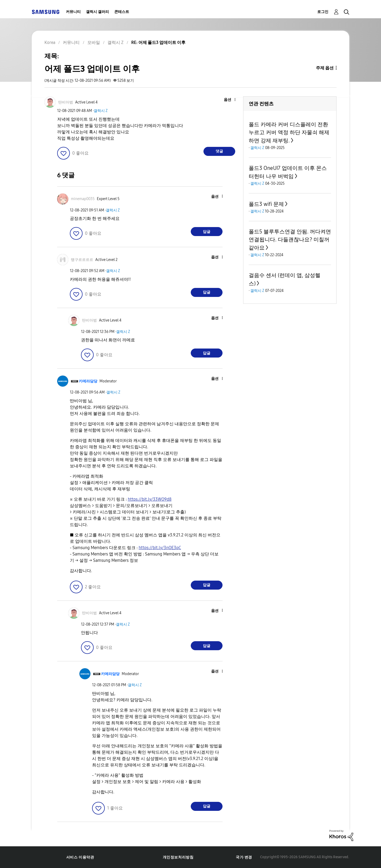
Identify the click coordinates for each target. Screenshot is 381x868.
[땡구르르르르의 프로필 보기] (82, 260)
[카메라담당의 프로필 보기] (88, 381)
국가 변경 (244, 857)
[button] (226, 100)
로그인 (323, 12)
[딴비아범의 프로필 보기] (66, 102)
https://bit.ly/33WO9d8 (150, 499)
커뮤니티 (73, 12)
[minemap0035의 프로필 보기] (83, 199)
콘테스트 (122, 12)
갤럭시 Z (101, 111)
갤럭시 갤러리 (97, 12)
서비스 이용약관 (80, 857)
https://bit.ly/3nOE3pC (160, 548)
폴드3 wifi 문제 (266, 204)
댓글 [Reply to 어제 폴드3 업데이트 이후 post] (219, 151)
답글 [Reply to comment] (207, 232)
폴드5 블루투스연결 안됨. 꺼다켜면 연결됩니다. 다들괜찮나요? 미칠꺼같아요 (290, 240)
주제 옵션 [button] (325, 68)
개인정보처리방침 (178, 857)
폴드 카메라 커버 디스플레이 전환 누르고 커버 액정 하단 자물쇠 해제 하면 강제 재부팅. (289, 132)
